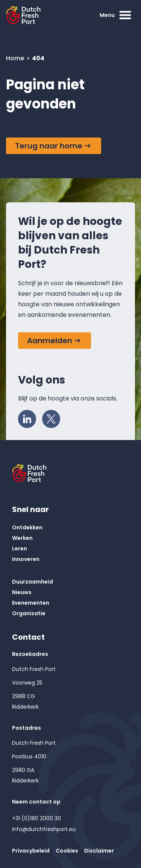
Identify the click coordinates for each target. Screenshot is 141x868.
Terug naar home (49, 146)
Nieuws (22, 592)
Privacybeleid (31, 851)
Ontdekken (27, 527)
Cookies (67, 851)
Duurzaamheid (33, 582)
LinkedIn (29, 417)
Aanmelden (50, 341)
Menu (116, 15)
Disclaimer (99, 851)
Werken (22, 538)
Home (16, 58)
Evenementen (31, 603)
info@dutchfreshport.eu (44, 829)
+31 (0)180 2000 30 (36, 818)
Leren (20, 549)
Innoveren (26, 559)
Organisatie (29, 613)
